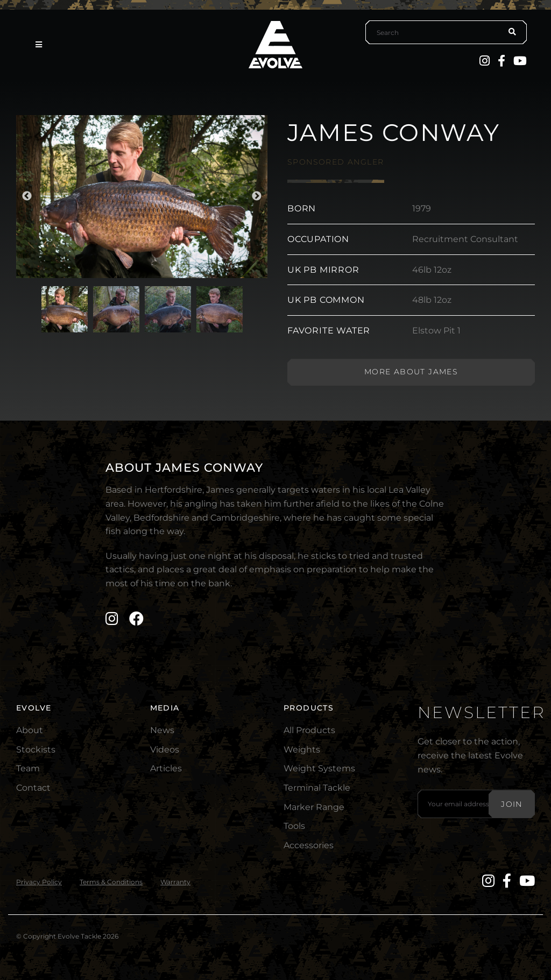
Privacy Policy (39, 882)
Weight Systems (319, 768)
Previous (27, 196)
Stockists (36, 750)
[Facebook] (501, 61)
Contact (33, 788)
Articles (166, 768)
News (162, 730)
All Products (309, 730)
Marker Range (314, 807)
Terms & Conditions (111, 882)
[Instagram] (485, 61)
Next (257, 196)
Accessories (309, 845)
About (30, 730)
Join (512, 804)
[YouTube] (520, 61)
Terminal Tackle (317, 788)
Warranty (175, 882)
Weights (302, 750)
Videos (165, 750)
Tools (294, 826)
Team (28, 768)
